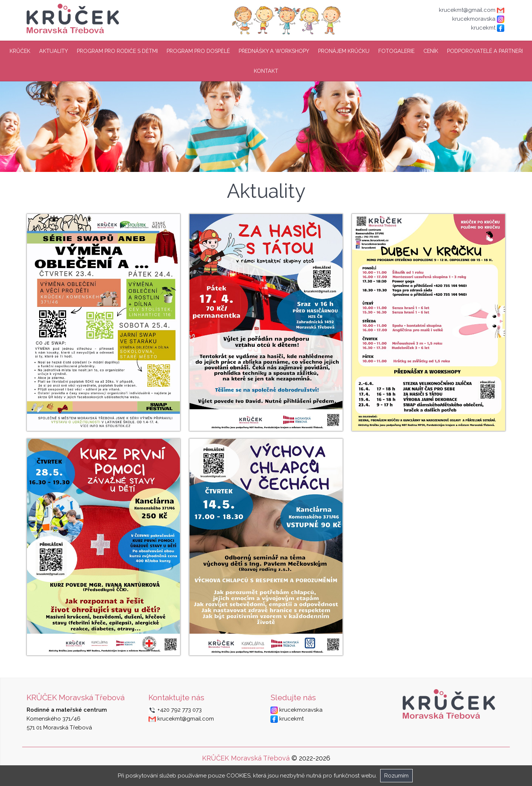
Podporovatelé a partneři (485, 51)
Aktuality (54, 51)
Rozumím (396, 776)
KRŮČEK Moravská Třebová (246, 758)
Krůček (20, 51)
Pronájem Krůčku (344, 51)
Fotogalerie (396, 51)
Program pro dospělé (198, 51)
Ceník (431, 51)
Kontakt (266, 71)
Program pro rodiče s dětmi (117, 51)
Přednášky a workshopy (274, 51)
